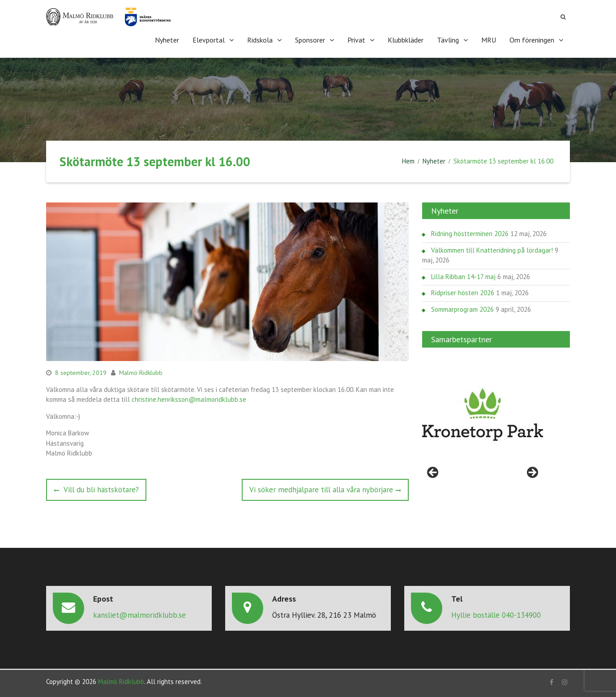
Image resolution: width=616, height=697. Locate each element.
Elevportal (209, 40)
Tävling (448, 40)
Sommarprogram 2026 (462, 309)
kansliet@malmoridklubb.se (139, 615)
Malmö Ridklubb (141, 373)
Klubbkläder (406, 40)
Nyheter (167, 40)
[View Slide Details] (483, 415)
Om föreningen (532, 40)
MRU (489, 40)
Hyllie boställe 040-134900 (496, 615)
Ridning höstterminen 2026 (470, 234)
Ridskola (260, 40)
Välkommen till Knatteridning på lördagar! (492, 250)
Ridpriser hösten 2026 (463, 293)
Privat (356, 40)
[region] (483, 415)
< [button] (433, 473)
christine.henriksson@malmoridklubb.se (189, 399)
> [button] (532, 473)
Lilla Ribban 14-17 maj (463, 277)
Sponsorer (310, 40)
